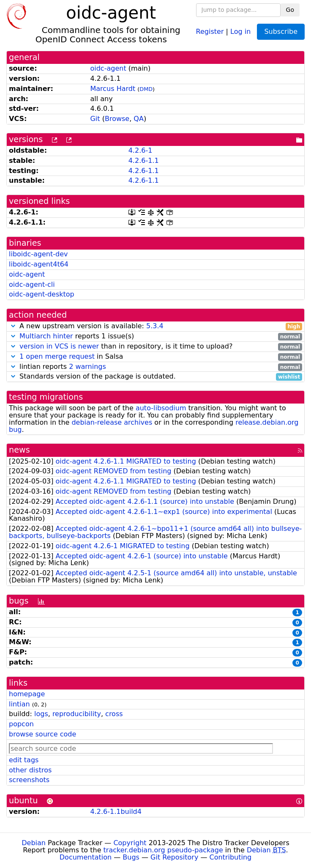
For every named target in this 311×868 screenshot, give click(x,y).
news (19, 450)
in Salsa (155, 357)
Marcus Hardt (113, 89)
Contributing (231, 857)
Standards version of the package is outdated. (155, 377)
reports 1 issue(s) (155, 336)
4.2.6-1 (140, 150)
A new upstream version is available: (155, 326)
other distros (30, 770)
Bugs (131, 857)
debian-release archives (112, 422)
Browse (117, 119)
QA (139, 119)
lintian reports (155, 367)
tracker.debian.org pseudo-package (163, 850)
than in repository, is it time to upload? (155, 347)
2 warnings (87, 367)
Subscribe (281, 32)
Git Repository (174, 857)
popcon (21, 724)
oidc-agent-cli (32, 284)
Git (95, 119)
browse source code (42, 734)
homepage (27, 694)
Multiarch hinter (46, 336)
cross (114, 714)
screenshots (29, 780)
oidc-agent (108, 68)
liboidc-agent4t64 (39, 264)
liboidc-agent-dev (38, 254)
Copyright (130, 843)
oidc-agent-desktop (42, 294)
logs (41, 714)
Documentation (86, 857)
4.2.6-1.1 (144, 161)
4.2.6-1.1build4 (116, 812)
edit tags (24, 760)
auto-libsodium (161, 408)
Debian (34, 843)
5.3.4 (155, 326)
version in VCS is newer (59, 346)
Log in (240, 31)
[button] (13, 326)
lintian (19, 704)
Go (290, 10)
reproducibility (77, 714)
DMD (146, 89)
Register (210, 31)
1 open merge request (57, 356)
